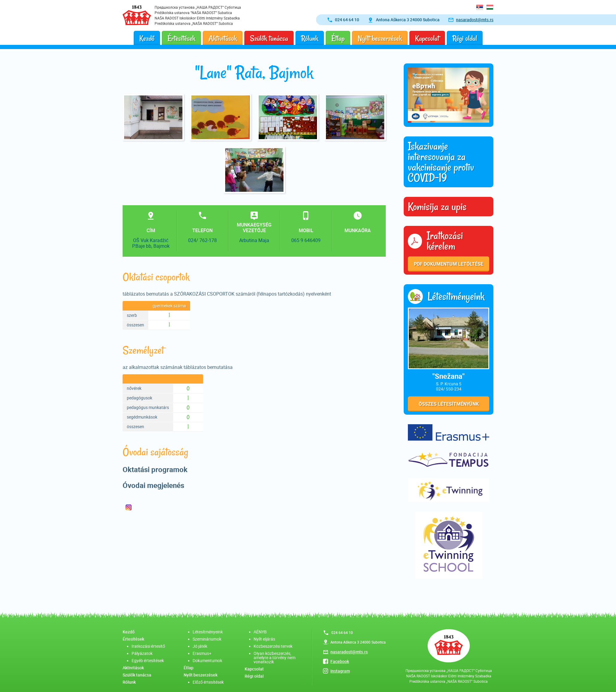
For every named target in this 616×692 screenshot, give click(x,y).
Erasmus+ (202, 653)
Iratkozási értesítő (148, 646)
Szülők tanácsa (269, 38)
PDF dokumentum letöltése (449, 264)
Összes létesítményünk (449, 404)
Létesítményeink (208, 632)
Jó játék (200, 646)
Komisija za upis (437, 207)
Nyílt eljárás (264, 639)
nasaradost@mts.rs (475, 20)
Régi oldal (465, 38)
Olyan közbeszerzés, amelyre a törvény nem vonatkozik (275, 657)
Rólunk (310, 38)
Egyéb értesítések (148, 660)
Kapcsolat (427, 38)
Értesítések (181, 38)
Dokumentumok (207, 660)
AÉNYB (260, 632)
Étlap (338, 38)
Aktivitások (223, 38)
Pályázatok (142, 653)
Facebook (340, 661)
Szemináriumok (207, 639)
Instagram (340, 671)
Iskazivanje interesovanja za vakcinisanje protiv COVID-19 (441, 162)
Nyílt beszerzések (380, 38)
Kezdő (147, 38)
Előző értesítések (208, 682)
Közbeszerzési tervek (273, 646)
